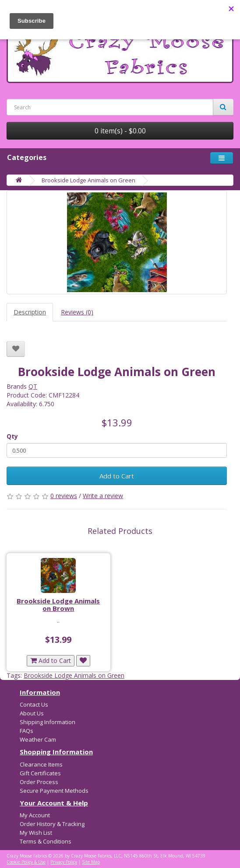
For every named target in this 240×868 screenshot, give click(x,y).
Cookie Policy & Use (26, 862)
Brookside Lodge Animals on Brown (58, 605)
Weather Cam (38, 739)
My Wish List (36, 833)
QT (33, 386)
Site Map (91, 862)
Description (30, 312)
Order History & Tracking (52, 824)
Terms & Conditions (46, 841)
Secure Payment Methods (54, 791)
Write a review (103, 496)
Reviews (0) (77, 312)
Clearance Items (41, 764)
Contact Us (34, 704)
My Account (35, 815)
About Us (32, 713)
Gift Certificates (40, 773)
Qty (12, 436)
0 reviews (64, 496)
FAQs (26, 731)
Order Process (39, 782)
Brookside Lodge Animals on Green (88, 180)
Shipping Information (48, 722)
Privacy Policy (64, 862)
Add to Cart (117, 476)
